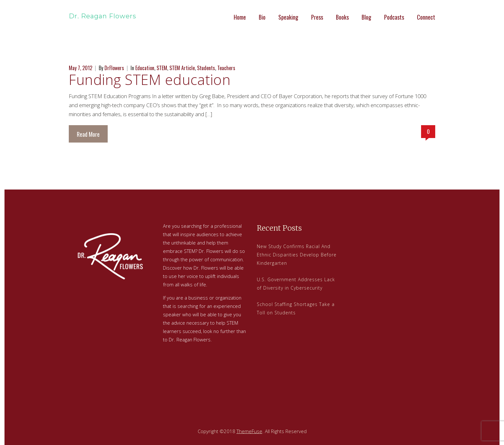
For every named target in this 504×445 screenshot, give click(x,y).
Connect (426, 17)
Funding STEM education (150, 79)
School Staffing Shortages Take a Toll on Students (296, 308)
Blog (366, 17)
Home (240, 17)
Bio (262, 17)
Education (145, 68)
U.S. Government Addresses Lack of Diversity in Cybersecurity (296, 284)
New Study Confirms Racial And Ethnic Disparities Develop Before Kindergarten (297, 255)
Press (317, 17)
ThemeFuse (249, 431)
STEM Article (182, 68)
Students (206, 68)
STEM (162, 68)
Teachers (226, 68)
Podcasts (394, 17)
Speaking (288, 17)
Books (342, 17)
